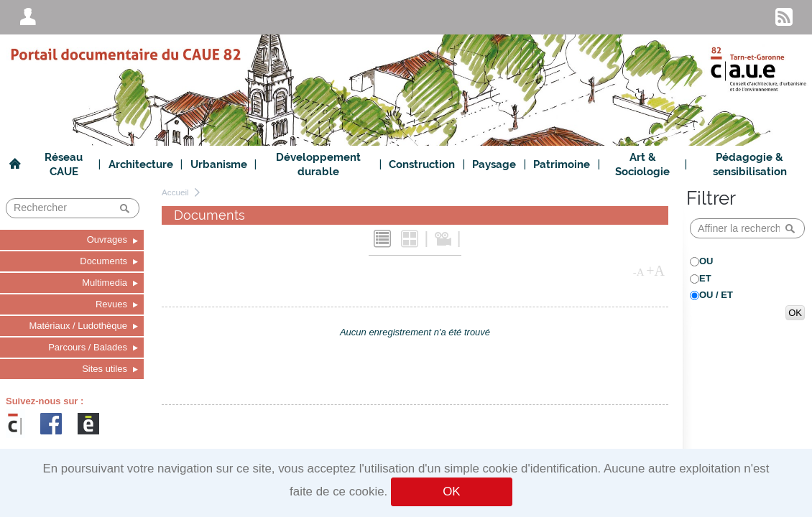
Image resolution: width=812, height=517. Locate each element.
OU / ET (716, 295)
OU (706, 261)
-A (639, 272)
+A (655, 271)
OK (451, 492)
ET (705, 278)
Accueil (175, 192)
